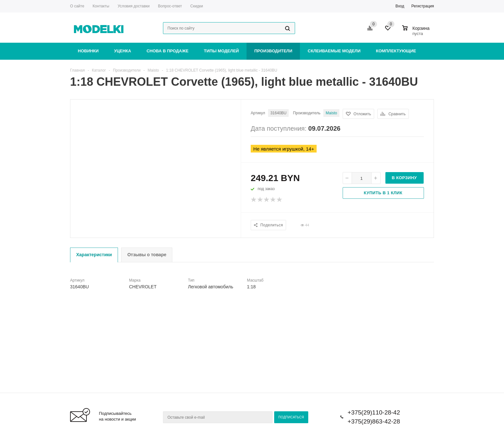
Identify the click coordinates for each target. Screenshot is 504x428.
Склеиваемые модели (334, 51)
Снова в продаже (167, 51)
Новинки (88, 51)
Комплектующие (396, 51)
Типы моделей (221, 51)
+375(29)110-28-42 (374, 412)
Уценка (123, 51)
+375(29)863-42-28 (374, 421)
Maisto (331, 113)
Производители (273, 51)
